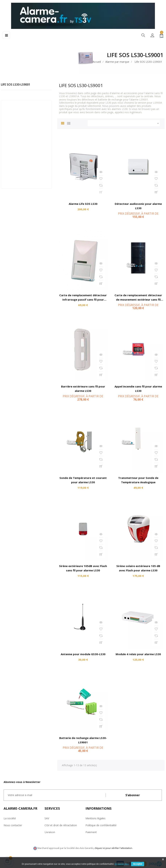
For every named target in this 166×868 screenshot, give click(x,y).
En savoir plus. (122, 864)
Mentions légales (95, 818)
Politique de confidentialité (101, 825)
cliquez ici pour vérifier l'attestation (113, 848)
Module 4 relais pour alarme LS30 (138, 654)
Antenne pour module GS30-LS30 (83, 654)
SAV (47, 818)
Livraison (50, 832)
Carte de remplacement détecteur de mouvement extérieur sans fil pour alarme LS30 (138, 300)
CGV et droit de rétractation (61, 825)
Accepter (138, 864)
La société (10, 818)
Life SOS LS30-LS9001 (16, 85)
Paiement (91, 832)
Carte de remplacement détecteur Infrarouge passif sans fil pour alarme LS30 (83, 300)
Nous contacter (13, 825)
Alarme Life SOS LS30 (83, 204)
